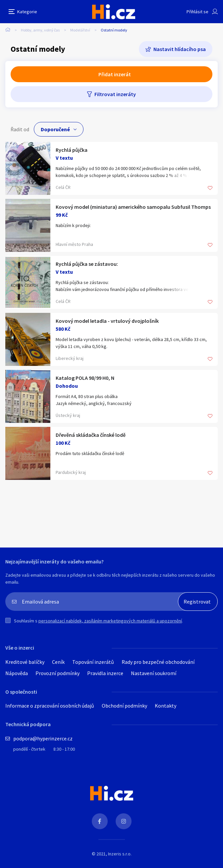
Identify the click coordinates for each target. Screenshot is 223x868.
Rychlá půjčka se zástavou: (87, 264)
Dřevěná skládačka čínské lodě (91, 435)
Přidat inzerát (115, 74)
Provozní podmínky (57, 673)
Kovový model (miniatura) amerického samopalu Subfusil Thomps (133, 207)
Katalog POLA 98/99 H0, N (85, 378)
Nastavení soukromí (154, 673)
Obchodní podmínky (124, 706)
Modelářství (80, 30)
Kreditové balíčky (25, 662)
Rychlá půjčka (72, 150)
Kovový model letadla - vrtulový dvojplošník (107, 321)
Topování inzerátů (93, 662)
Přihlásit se (197, 12)
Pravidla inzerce (105, 673)
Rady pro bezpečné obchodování (158, 662)
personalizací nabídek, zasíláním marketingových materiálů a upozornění (110, 621)
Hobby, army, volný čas (40, 30)
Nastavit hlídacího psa (180, 49)
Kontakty (166, 706)
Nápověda (17, 673)
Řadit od (20, 129)
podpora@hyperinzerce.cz (43, 738)
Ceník (58, 662)
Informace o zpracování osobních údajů (50, 706)
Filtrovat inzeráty (115, 94)
